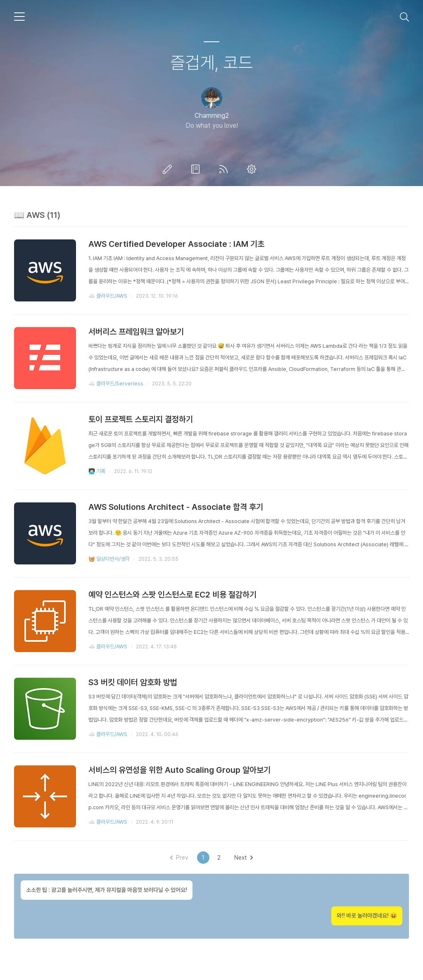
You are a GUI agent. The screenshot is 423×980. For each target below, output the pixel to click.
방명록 (197, 169)
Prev (179, 858)
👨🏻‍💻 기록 (97, 471)
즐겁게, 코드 (211, 62)
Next (244, 858)
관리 (253, 169)
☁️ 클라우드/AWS (108, 296)
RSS (225, 169)
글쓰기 (169, 169)
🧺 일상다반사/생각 (109, 559)
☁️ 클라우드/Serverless (116, 384)
